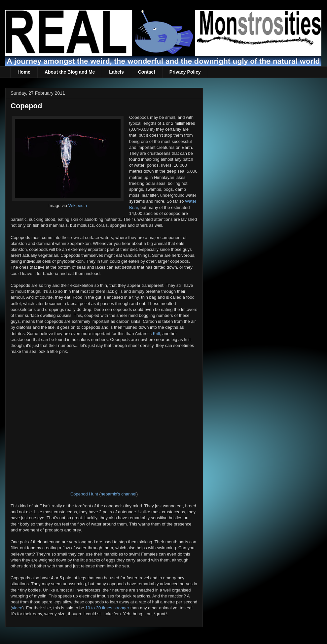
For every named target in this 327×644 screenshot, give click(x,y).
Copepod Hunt (84, 494)
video (17, 608)
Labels (116, 72)
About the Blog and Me (70, 72)
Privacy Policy (185, 72)
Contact (147, 72)
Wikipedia (78, 205)
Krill (157, 334)
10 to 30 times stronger (107, 608)
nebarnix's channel (119, 494)
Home (24, 72)
